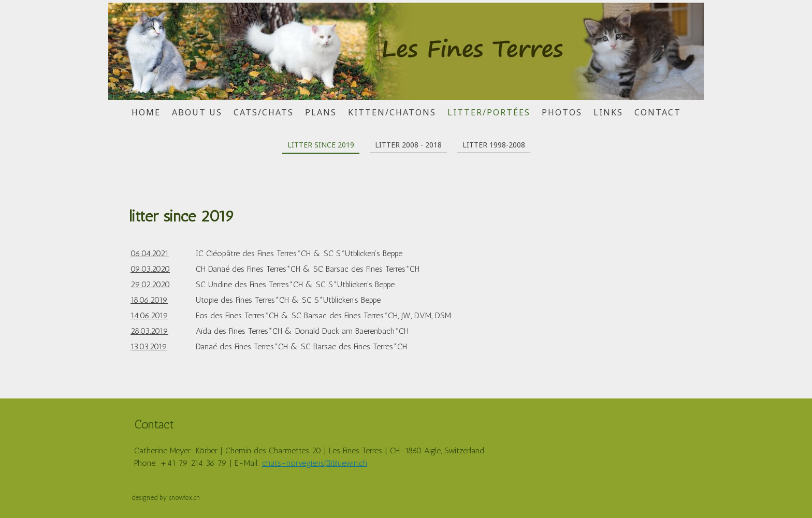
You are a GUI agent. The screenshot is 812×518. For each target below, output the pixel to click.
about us (197, 112)
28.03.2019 (149, 331)
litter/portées (489, 112)
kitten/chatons (392, 112)
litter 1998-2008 (494, 145)
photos (562, 112)
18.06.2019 (149, 300)
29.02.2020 (150, 284)
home (146, 112)
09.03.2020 (150, 269)
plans (321, 112)
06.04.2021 (150, 253)
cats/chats (264, 112)
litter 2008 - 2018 (408, 145)
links (608, 112)
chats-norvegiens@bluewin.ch (315, 463)
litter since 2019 (321, 145)
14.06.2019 (149, 315)
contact (658, 112)
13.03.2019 (149, 346)
